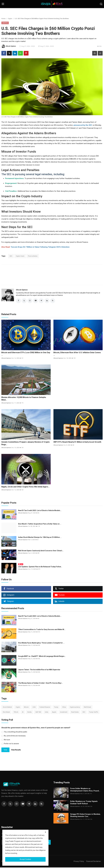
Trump (56, 708)
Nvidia (29, 712)
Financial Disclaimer (93, 862)
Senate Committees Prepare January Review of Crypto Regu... (26, 444)
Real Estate (75, 712)
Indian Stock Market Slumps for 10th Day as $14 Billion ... (40, 538)
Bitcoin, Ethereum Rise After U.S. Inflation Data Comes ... (77, 354)
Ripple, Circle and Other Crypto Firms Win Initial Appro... (25, 487)
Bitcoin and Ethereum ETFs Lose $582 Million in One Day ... (26, 354)
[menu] (3, 4)
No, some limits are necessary (15, 736)
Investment (64, 712)
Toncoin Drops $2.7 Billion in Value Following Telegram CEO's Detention (40, 247)
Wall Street (87, 708)
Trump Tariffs (94, 712)
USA (34, 708)
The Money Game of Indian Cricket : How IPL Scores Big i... (41, 684)
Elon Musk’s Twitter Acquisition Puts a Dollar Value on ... (40, 524)
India (47, 712)
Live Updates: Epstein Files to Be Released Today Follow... (40, 567)
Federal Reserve (45, 708)
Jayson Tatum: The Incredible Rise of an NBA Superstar (39, 670)
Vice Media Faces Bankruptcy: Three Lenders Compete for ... (41, 643)
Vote (5, 750)
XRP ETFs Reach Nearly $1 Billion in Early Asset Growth (77, 443)
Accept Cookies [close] (25, 859)
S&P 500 (38, 712)
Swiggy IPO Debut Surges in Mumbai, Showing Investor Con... (85, 816)
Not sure (7, 740)
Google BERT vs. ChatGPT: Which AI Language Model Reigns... (42, 657)
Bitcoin (26, 708)
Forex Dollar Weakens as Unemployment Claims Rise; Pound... (85, 790)
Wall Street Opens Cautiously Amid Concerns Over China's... (41, 551)
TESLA (16, 712)
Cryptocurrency (75, 708)
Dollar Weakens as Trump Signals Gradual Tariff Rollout (84, 803)
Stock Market (7, 708)
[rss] (41, 804)
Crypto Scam (20, 256)
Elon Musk (6, 712)
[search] (101, 4)
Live (21, 565)
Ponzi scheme (33, 256)
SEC (11, 256)
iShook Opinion (22, 290)
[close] (45, 832)
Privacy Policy (79, 862)
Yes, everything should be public (16, 732)
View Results (16, 750)
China (64, 708)
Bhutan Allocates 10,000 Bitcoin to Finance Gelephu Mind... (24, 399)
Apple (54, 712)
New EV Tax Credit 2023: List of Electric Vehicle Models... (40, 511)
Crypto (10, 19)
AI (23, 712)
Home (3, 19)
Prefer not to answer (11, 744)
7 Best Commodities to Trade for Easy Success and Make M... (42, 630)
